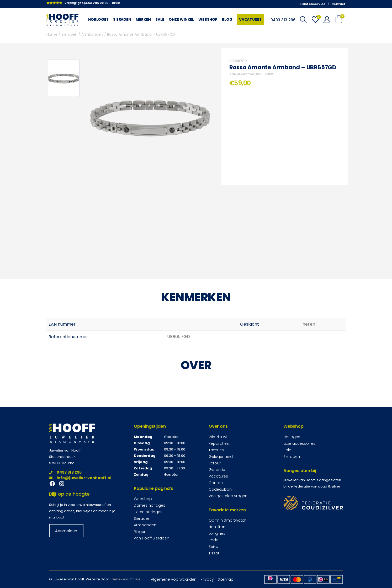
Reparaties (219, 443)
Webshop (208, 19)
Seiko (213, 547)
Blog (227, 19)
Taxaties (216, 450)
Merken (143, 19)
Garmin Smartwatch (228, 520)
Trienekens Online (125, 579)
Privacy (207, 579)
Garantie (217, 470)
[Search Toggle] (303, 20)
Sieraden (122, 19)
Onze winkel (181, 19)
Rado (214, 540)
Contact (338, 4)
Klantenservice (312, 4)
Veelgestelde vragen (228, 496)
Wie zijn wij (218, 437)
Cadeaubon (220, 489)
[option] (64, 78)
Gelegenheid (221, 457)
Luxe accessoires (299, 443)
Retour (215, 463)
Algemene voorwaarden (174, 579)
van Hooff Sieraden (152, 538)
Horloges (98, 19)
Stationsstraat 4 (62, 457)
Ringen (140, 532)
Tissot (214, 553)
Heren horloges (148, 512)
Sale (160, 19)
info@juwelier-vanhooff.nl (80, 478)
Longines (217, 533)
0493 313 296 (65, 472)
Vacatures (250, 19)
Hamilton (217, 527)
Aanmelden (66, 531)
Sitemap (226, 579)
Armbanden (92, 34)
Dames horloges (150, 505)
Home (52, 34)
